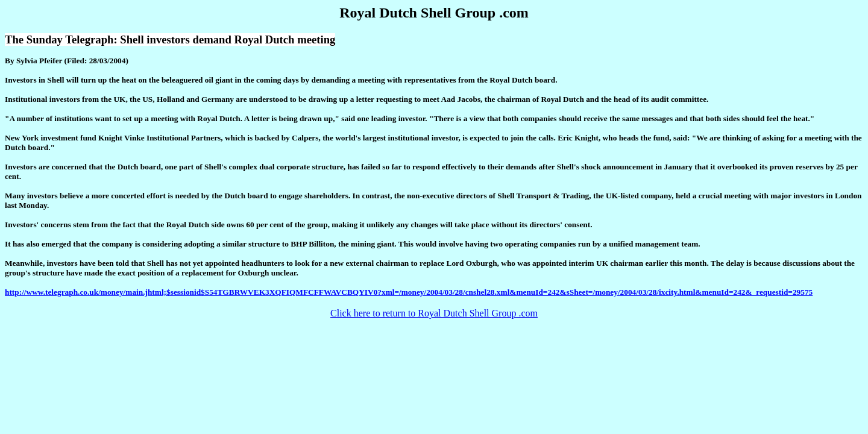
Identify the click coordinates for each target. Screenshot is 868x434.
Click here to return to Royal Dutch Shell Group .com (434, 313)
